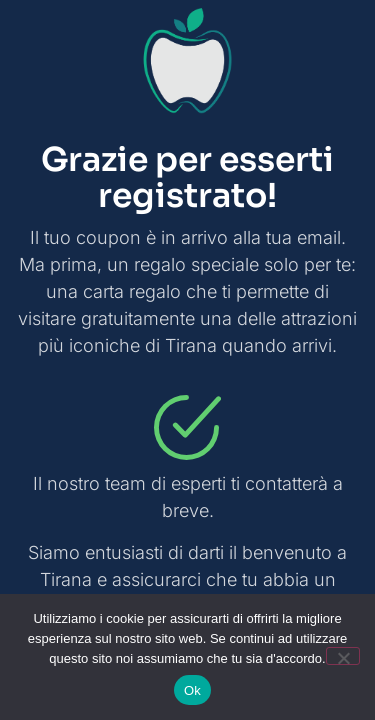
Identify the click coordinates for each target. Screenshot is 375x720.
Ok (192, 690)
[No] (343, 656)
